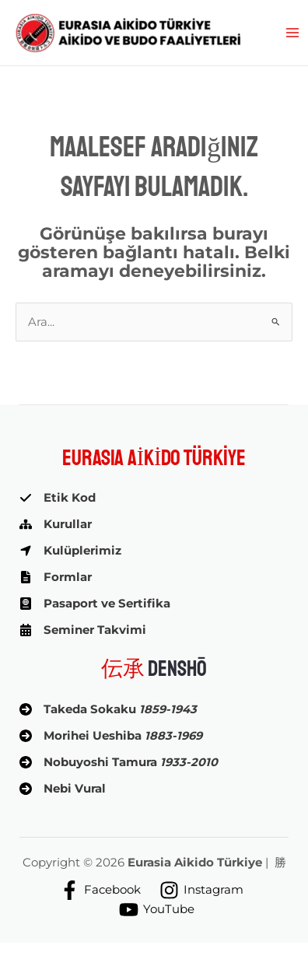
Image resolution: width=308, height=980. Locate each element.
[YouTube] (157, 910)
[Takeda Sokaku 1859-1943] (108, 709)
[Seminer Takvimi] (83, 630)
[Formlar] (56, 577)
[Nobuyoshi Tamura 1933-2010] (119, 762)
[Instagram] (201, 890)
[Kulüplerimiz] (70, 551)
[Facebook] (100, 890)
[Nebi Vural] (63, 789)
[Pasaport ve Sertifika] (95, 604)
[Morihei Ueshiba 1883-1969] (111, 736)
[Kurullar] (56, 524)
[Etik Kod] (58, 498)
